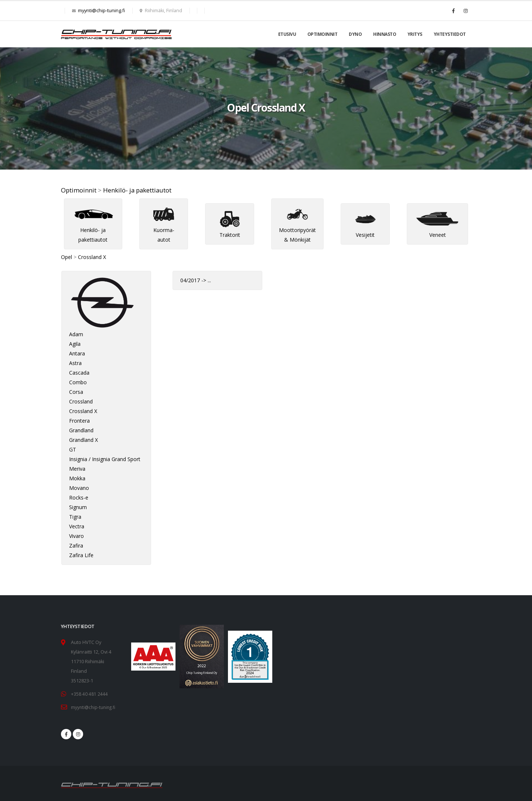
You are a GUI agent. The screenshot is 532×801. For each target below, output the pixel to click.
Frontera (79, 421)
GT (73, 449)
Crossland (81, 401)
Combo (78, 382)
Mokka (77, 478)
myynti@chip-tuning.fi (101, 11)
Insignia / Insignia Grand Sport (105, 459)
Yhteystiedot (450, 34)
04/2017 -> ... (196, 280)
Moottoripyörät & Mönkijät (297, 227)
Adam (76, 334)
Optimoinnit (323, 34)
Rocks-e (79, 497)
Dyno (355, 34)
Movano (79, 488)
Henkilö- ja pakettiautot (137, 190)
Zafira (76, 546)
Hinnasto (385, 34)
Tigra (75, 517)
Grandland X (83, 440)
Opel (66, 257)
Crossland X (92, 257)
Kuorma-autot (164, 227)
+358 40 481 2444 (89, 694)
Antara (77, 353)
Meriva (77, 469)
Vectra (77, 526)
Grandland (81, 430)
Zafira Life (81, 555)
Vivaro (76, 536)
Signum (78, 507)
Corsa (76, 392)
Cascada (79, 373)
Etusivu (287, 34)
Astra (75, 363)
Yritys (415, 34)
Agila (75, 344)
